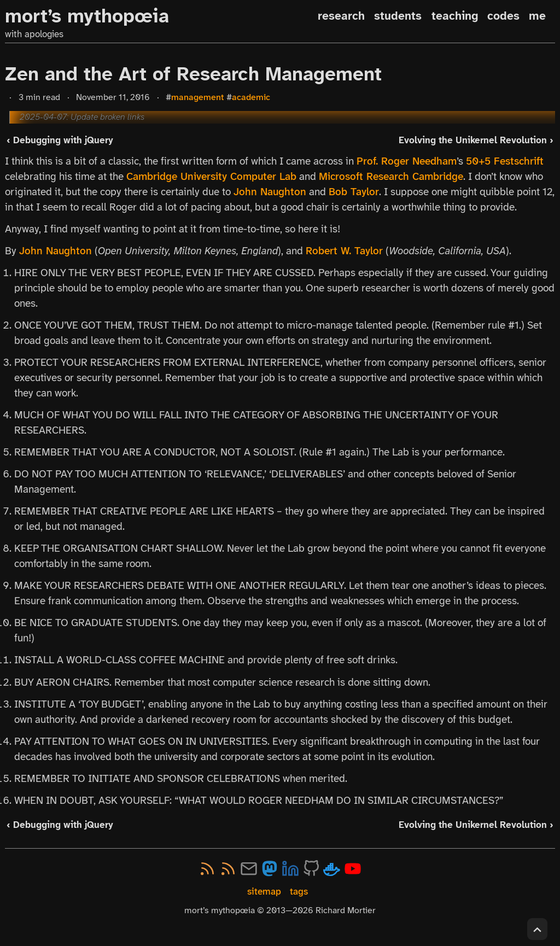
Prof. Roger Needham (407, 161)
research (341, 16)
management (198, 97)
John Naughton (270, 192)
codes (503, 16)
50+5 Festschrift (505, 161)
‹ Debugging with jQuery (60, 140)
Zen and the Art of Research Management (193, 74)
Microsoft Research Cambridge (391, 177)
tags (299, 892)
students (398, 16)
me (537, 16)
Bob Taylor (354, 192)
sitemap (264, 892)
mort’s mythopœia (87, 16)
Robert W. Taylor (344, 251)
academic (251, 97)
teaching (455, 16)
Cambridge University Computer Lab (211, 177)
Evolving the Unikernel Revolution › (476, 140)
